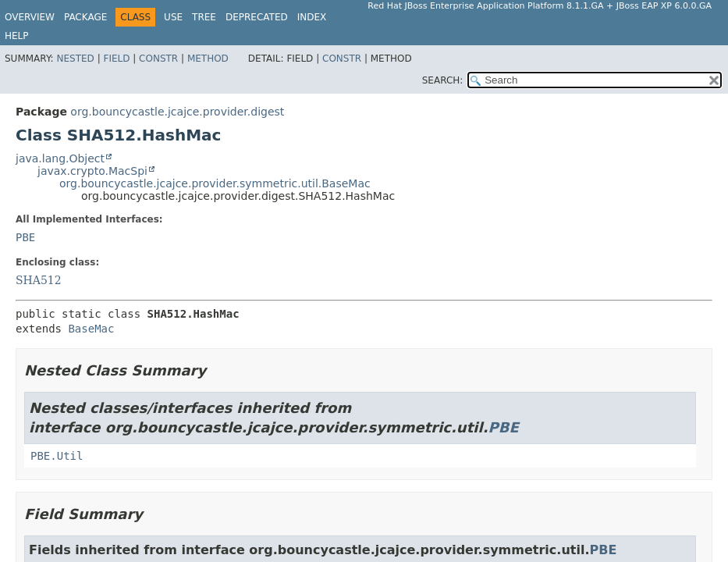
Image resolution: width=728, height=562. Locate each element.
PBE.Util (57, 456)
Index (312, 17)
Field (116, 59)
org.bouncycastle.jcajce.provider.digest (177, 112)
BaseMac (91, 329)
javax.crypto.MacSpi (92, 171)
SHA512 (39, 280)
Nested (75, 59)
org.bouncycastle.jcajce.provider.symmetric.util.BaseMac (215, 183)
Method (208, 59)
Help (17, 36)
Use (173, 17)
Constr (158, 59)
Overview (30, 17)
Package (85, 17)
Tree (204, 17)
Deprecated (257, 17)
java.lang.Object (60, 158)
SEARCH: (443, 80)
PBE (25, 237)
